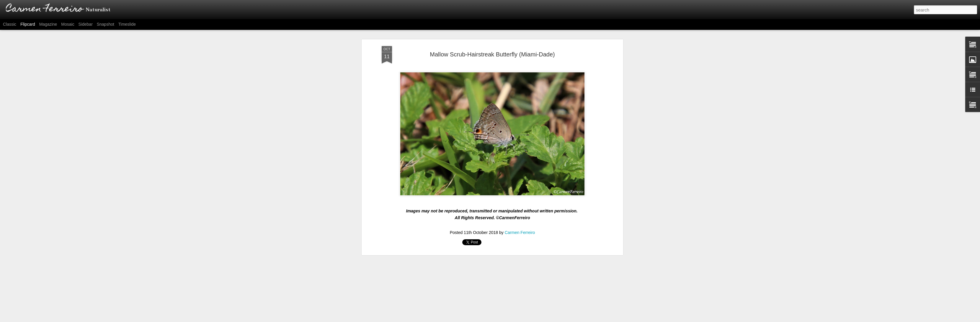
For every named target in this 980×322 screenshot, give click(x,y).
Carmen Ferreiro (520, 188)
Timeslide (127, 24)
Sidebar (86, 24)
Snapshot (106, 24)
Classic (10, 24)
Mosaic (68, 24)
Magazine (48, 24)
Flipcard (28, 24)
